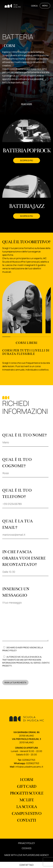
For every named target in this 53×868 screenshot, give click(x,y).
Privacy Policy (9, 650)
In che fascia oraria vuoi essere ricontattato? (25, 562)
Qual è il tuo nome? (25, 439)
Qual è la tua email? (25, 528)
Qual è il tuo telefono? (25, 497)
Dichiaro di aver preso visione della (23, 649)
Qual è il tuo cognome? (25, 466)
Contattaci (26, 865)
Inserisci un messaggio (25, 614)
